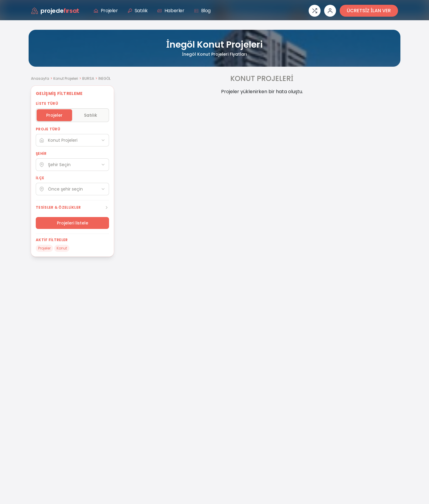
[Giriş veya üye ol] (330, 11)
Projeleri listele (73, 223)
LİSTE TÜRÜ (47, 104)
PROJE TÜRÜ (48, 129)
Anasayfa (40, 78)
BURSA (88, 78)
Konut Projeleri (66, 78)
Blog (202, 11)
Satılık (138, 11)
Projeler (106, 11)
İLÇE (40, 178)
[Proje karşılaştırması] (315, 11)
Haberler (171, 11)
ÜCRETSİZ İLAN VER (369, 11)
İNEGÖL (104, 78)
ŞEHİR (41, 154)
